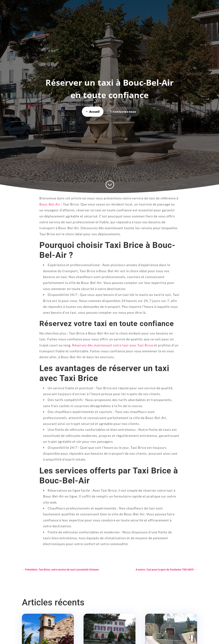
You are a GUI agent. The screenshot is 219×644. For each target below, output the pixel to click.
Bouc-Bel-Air (50, 204)
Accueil (94, 112)
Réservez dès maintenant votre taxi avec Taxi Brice (113, 345)
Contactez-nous (125, 112)
